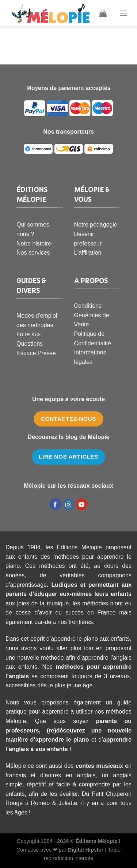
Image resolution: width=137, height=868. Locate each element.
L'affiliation (88, 253)
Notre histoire (34, 243)
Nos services (33, 253)
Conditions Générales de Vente (92, 315)
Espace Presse (36, 353)
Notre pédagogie (96, 225)
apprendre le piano (62, 740)
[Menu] (123, 13)
